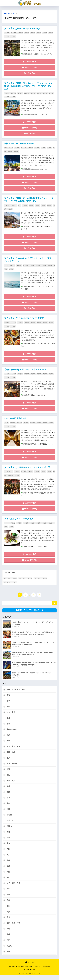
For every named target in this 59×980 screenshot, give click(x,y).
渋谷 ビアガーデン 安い (40, 582)
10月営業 (7, 33)
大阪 (8, 853)
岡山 (8, 882)
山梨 (8, 807)
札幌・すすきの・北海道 (16, 693)
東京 (14, 14)
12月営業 (20, 33)
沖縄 (8, 956)
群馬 (8, 739)
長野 (8, 796)
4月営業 (39, 33)
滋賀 (8, 836)
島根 (8, 899)
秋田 (8, 710)
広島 (8, 905)
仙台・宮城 (11, 716)
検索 (54, 606)
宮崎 (8, 939)
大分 (8, 922)
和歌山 (9, 830)
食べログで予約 (29, 68)
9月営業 (10, 210)
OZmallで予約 (29, 62)
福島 (8, 727)
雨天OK (6, 425)
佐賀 (8, 916)
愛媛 (8, 864)
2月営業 (27, 33)
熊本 (8, 945)
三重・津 (10, 824)
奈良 (8, 847)
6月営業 (51, 33)
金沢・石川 (11, 784)
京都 (8, 842)
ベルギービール (9, 474)
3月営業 (33, 33)
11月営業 (14, 33)
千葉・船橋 (11, 756)
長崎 (8, 933)
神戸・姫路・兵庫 (13, 887)
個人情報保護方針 (30, 974)
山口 (8, 910)
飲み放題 (7, 93)
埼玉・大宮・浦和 (13, 750)
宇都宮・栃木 (12, 733)
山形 (8, 721)
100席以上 (14, 206)
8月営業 (13, 37)
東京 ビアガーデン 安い (10, 582)
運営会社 (12, 971)
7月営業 (7, 37)
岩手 (8, 704)
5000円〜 (11, 478)
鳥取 (8, 893)
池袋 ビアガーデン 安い (25, 582)
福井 (8, 790)
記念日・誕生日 (9, 149)
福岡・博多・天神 (13, 927)
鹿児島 (9, 950)
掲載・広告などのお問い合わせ (29, 613)
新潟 (8, 773)
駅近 (20, 206)
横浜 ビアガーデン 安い (10, 585)
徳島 (8, 870)
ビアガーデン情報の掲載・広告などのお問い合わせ (33, 971)
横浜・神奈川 (12, 767)
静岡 (8, 813)
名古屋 (9, 819)
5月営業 (45, 33)
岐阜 (8, 801)
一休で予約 (29, 74)
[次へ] (39, 598)
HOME (29, 967)
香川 (8, 859)
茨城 (8, 744)
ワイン (6, 267)
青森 (8, 698)
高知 (8, 876)
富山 (8, 779)
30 (34, 598)
